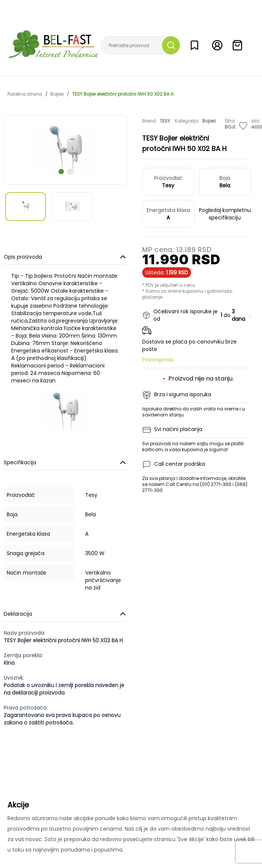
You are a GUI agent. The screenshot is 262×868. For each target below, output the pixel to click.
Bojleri (57, 94)
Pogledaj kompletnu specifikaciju (225, 214)
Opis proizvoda (65, 257)
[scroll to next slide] (61, 172)
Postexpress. (158, 360)
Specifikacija (65, 462)
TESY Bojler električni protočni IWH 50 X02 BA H (123, 94)
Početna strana (25, 94)
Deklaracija (65, 614)
